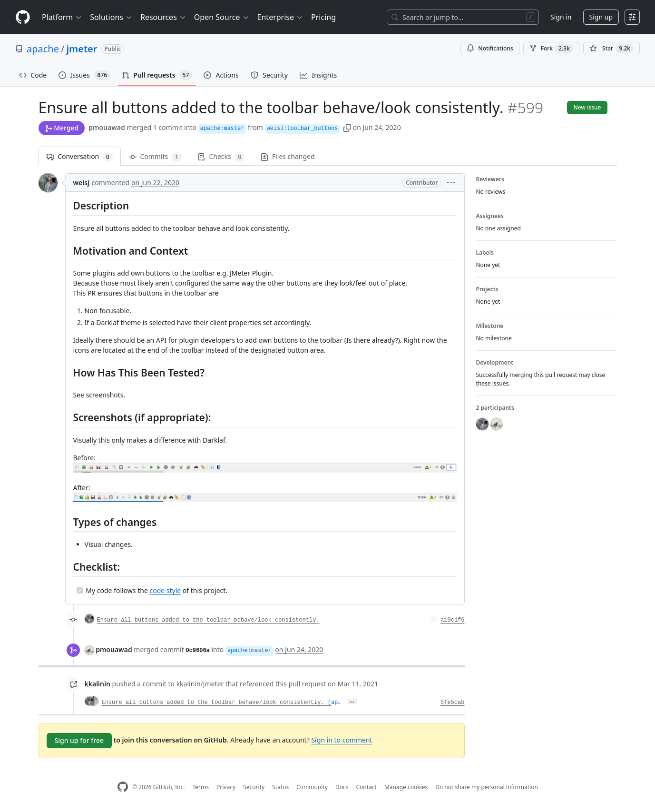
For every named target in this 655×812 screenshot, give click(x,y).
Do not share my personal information (487, 787)
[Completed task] (80, 590)
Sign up (601, 17)
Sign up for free (79, 740)
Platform (62, 17)
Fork (551, 49)
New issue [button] (587, 107)
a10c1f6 (452, 620)
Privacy (226, 787)
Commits (155, 157)
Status (280, 787)
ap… (336, 703)
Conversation (80, 157)
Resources (163, 17)
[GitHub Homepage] (123, 787)
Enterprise (280, 17)
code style (165, 590)
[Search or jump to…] (463, 17)
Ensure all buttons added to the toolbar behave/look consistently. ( (216, 703)
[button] (347, 127)
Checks (221, 157)
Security (254, 787)
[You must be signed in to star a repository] (611, 49)
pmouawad (107, 127)
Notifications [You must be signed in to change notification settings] (490, 48)
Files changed (288, 156)
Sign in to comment (342, 740)
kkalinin (98, 684)
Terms (200, 787)
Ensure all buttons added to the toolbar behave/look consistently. (208, 620)
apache (43, 49)
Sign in (561, 17)
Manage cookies (406, 787)
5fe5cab (452, 703)
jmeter (82, 49)
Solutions (111, 17)
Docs (342, 787)
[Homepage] (23, 17)
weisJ (82, 183)
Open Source (222, 17)
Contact (366, 787)
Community (312, 787)
